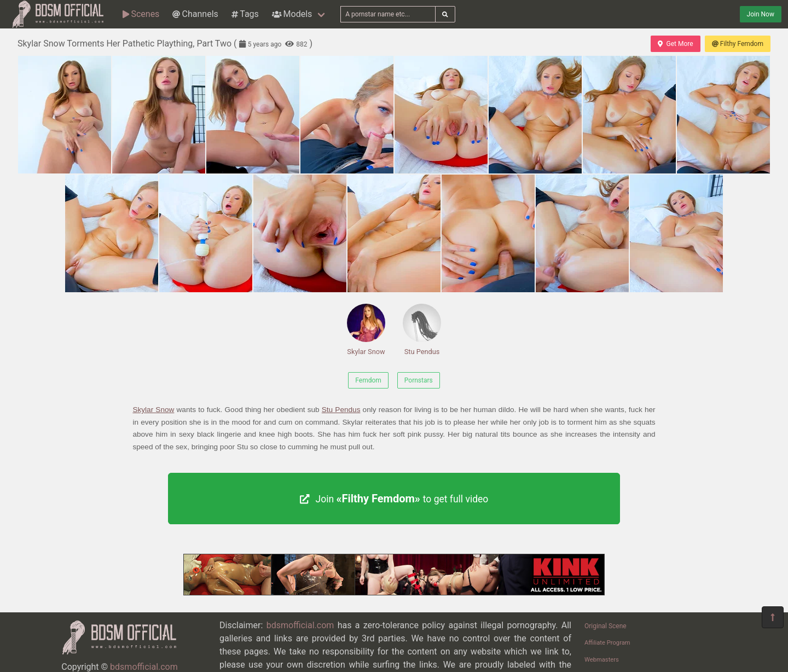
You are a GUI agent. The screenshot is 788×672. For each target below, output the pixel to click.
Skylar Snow (366, 330)
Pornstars (419, 380)
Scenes (141, 14)
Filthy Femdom (738, 44)
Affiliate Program (607, 643)
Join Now (761, 14)
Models (292, 14)
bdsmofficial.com (144, 667)
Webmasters (602, 660)
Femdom (368, 380)
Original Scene (606, 626)
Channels (195, 14)
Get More (675, 44)
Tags (245, 14)
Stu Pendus (422, 330)
